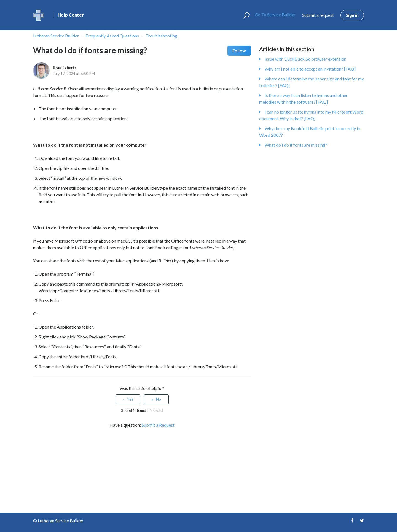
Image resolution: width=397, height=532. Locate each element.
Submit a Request (158, 425)
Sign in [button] (352, 15)
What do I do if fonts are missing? (296, 145)
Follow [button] (239, 51)
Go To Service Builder (273, 14)
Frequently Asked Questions (112, 36)
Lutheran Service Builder (56, 36)
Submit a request (318, 15)
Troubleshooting (161, 36)
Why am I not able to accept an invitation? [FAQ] (310, 69)
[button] (244, 15)
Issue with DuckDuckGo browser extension (305, 59)
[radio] (128, 399)
